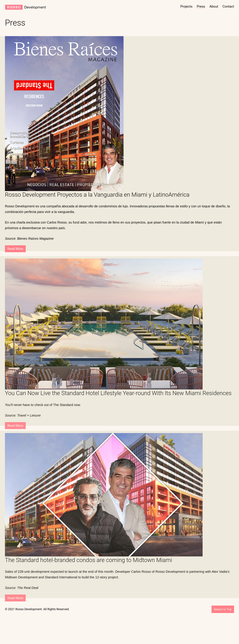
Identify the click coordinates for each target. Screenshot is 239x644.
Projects (186, 6)
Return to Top (223, 609)
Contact (228, 6)
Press (201, 6)
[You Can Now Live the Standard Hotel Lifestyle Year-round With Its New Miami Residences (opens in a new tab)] (119, 400)
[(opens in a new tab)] (64, 113)
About (214, 6)
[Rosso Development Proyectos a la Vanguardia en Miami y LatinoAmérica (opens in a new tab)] (119, 195)
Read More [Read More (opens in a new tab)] (15, 249)
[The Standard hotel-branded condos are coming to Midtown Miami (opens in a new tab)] (119, 567)
